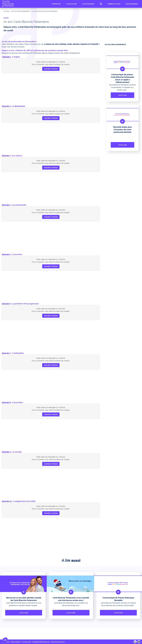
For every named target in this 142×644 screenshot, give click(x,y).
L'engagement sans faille (24, 501)
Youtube (139, 642)
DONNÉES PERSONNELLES (41, 642)
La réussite (17, 452)
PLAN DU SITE (27, 642)
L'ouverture (17, 254)
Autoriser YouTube (51, 69)
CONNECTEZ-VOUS (114, 4)
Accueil (6, 11)
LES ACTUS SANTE (88, 4)
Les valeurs (17, 156)
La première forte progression (25, 304)
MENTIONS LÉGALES (58, 642)
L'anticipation (18, 353)
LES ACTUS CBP (71, 4)
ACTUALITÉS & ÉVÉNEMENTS (20, 11)
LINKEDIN (135, 642)
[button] (5, 640)
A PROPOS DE (56, 4)
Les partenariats (19, 205)
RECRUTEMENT (16, 642)
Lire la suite (123, 95)
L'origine (16, 57)
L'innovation (17, 402)
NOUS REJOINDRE (132, 4)
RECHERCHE (101, 4)
